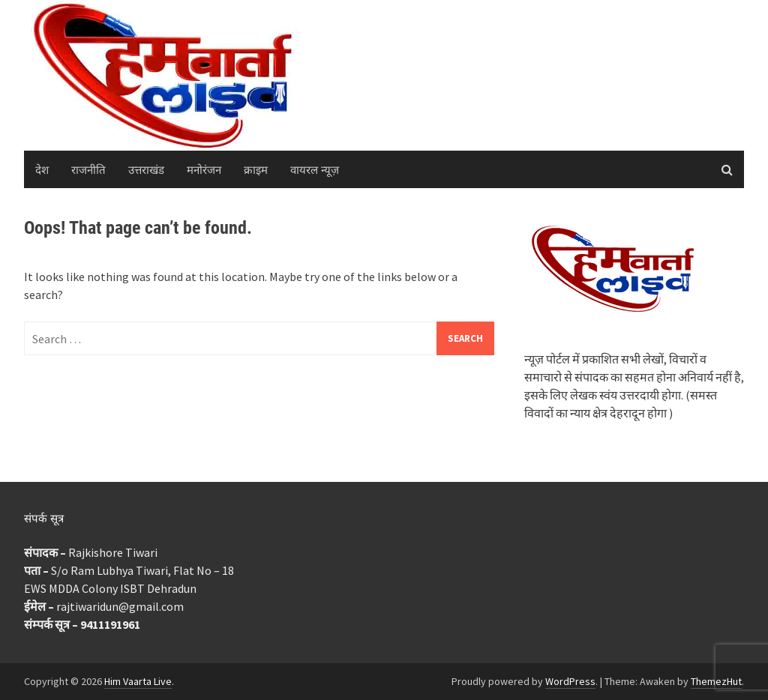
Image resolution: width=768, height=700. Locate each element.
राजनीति (88, 169)
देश (42, 169)
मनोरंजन (204, 169)
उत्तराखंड (146, 169)
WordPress (570, 681)
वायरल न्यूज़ (315, 169)
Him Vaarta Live (138, 681)
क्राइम (256, 169)
